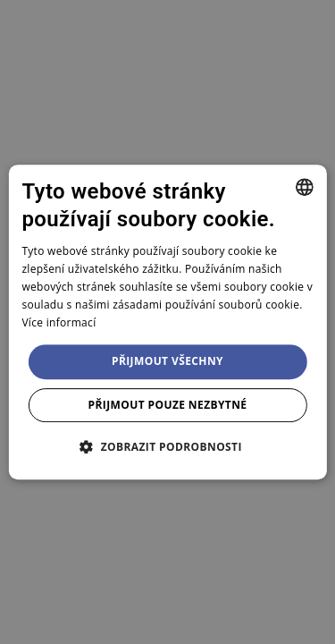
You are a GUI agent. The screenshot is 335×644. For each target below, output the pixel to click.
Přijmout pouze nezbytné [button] (168, 405)
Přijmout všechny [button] (167, 361)
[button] (167, 446)
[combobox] (305, 187)
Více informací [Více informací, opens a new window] (59, 322)
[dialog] (167, 322)
